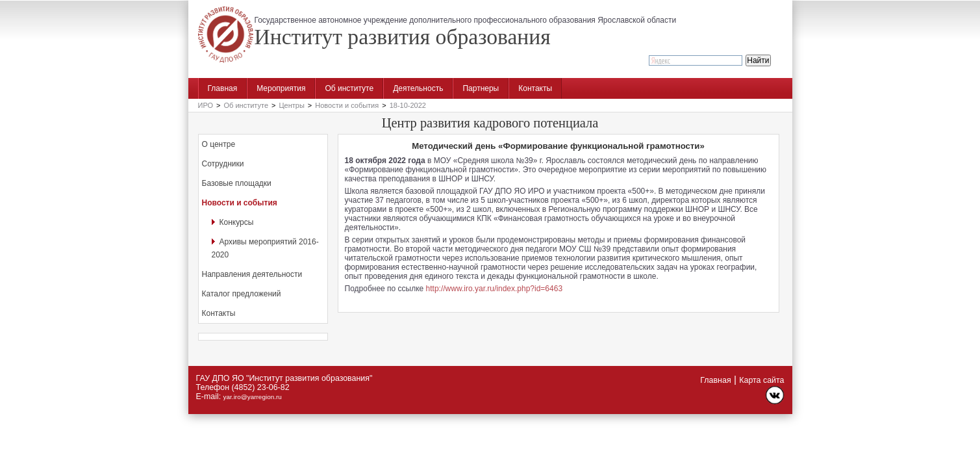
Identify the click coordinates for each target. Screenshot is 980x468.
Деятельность (418, 88)
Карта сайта (761, 380)
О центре (219, 144)
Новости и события (347, 105)
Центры (291, 105)
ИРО (206, 105)
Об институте (349, 88)
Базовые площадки (237, 183)
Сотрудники (223, 164)
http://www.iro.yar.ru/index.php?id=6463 (494, 289)
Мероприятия (281, 88)
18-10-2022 (408, 105)
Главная (223, 88)
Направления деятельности (252, 274)
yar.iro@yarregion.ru (253, 397)
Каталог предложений (242, 294)
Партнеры (481, 88)
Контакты (535, 88)
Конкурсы (237, 222)
